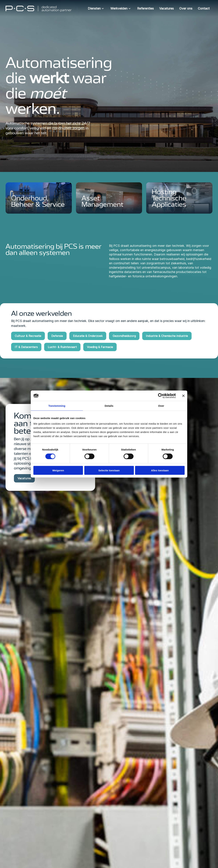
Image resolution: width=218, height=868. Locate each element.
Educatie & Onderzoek (88, 336)
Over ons (186, 8)
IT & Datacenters (26, 347)
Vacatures (166, 8)
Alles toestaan (160, 470)
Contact (204, 8)
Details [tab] (109, 406)
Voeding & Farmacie (100, 347)
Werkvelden (121, 9)
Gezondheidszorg (124, 336)
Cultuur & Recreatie (28, 336)
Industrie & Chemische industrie (167, 336)
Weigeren (58, 470)
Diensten (96, 9)
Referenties (145, 8)
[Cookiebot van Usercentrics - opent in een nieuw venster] (161, 396)
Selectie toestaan (109, 470)
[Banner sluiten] (183, 396)
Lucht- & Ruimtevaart (62, 347)
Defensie (57, 336)
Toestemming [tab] (57, 406)
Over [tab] (161, 406)
